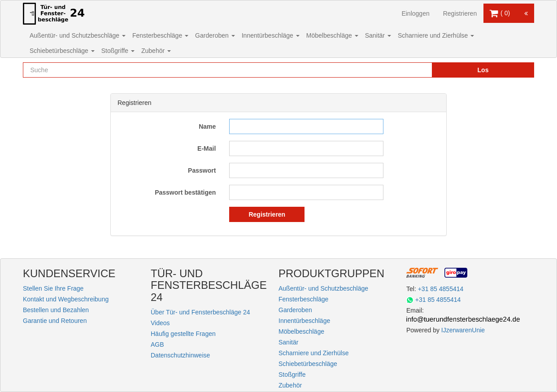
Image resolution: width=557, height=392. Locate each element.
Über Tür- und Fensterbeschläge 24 (200, 312)
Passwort (202, 170)
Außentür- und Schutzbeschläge (78, 35)
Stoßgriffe (118, 51)
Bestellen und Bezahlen (56, 310)
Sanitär (378, 35)
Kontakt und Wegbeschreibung (66, 299)
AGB (157, 344)
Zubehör (156, 51)
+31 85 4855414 (441, 289)
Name (207, 126)
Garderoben (215, 35)
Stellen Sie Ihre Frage (53, 288)
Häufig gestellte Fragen (183, 334)
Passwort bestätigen (185, 192)
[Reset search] (406, 70)
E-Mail (207, 148)
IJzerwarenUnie (463, 330)
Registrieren (460, 13)
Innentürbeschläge (271, 35)
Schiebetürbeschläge (62, 51)
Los (483, 70)
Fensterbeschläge (160, 35)
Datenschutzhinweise (180, 355)
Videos (160, 323)
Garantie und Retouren (55, 321)
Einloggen (415, 13)
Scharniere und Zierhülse (436, 35)
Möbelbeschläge (332, 35)
